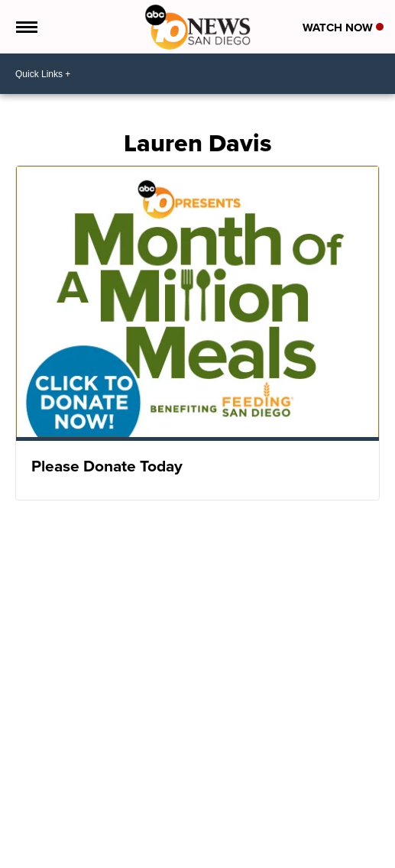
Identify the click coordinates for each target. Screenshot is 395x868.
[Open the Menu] (26, 27)
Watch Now (343, 28)
